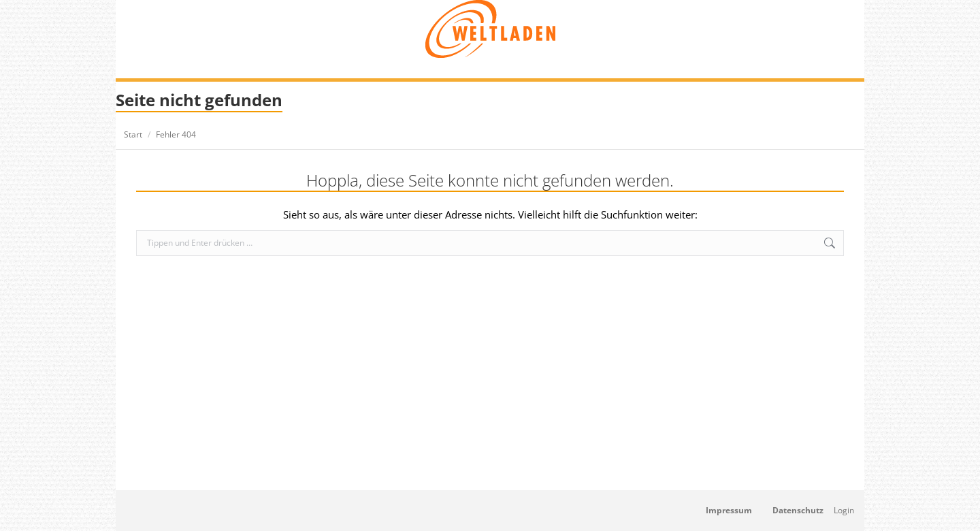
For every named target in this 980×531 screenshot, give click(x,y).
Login (844, 510)
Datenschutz (798, 510)
